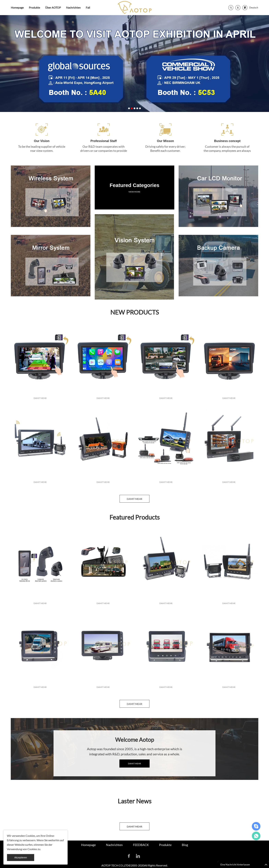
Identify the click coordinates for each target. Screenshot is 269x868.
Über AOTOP (53, 7)
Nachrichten (73, 7)
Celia (256, 836)
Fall (88, 7)
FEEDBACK (141, 845)
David (256, 826)
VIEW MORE (134, 180)
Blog (185, 845)
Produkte (34, 7)
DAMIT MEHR (40, 421)
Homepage (17, 7)
